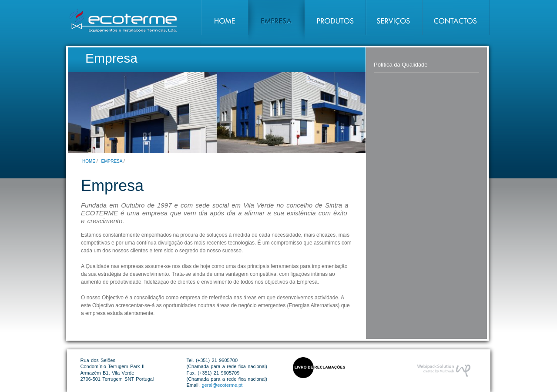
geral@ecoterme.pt (222, 385)
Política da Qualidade (401, 65)
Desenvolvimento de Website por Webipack (444, 370)
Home (89, 161)
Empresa (112, 161)
